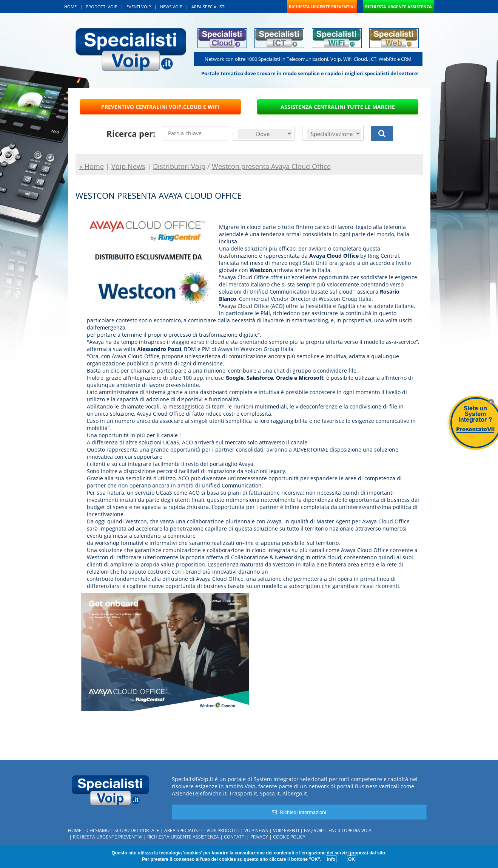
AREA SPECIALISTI (208, 7)
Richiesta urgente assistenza (183, 837)
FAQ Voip (314, 830)
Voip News (256, 830)
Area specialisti (183, 830)
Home (75, 830)
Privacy (259, 837)
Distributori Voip (179, 166)
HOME (70, 7)
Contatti (235, 837)
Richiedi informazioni (299, 812)
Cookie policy (289, 837)
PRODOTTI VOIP (102, 7)
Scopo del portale (137, 830)
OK (352, 859)
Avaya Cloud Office (334, 256)
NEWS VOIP (171, 7)
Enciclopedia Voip (350, 830)
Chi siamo (98, 830)
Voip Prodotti (223, 830)
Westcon (261, 270)
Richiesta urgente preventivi (108, 837)
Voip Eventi (286, 830)
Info (331, 859)
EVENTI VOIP (139, 7)
